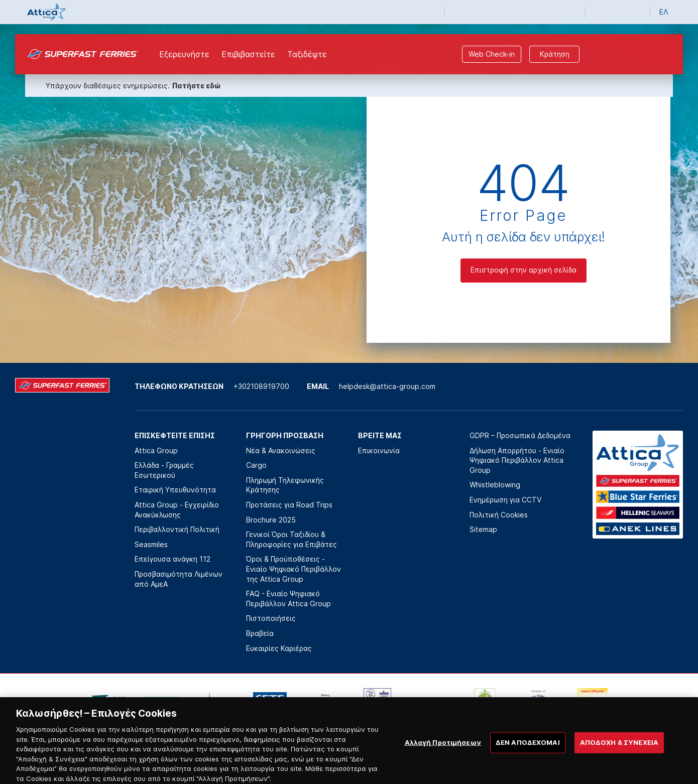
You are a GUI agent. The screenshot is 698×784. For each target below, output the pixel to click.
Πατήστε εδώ (196, 86)
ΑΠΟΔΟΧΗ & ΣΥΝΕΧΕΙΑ (619, 747)
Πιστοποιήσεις (271, 618)
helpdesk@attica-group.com (387, 386)
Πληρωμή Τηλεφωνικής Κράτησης (285, 485)
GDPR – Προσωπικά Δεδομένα (520, 435)
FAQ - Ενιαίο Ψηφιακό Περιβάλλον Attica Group (288, 599)
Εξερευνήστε (184, 54)
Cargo (256, 465)
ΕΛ (664, 12)
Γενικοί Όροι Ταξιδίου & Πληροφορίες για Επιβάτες (292, 539)
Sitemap (483, 529)
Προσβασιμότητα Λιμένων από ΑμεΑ (179, 579)
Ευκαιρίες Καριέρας (279, 648)
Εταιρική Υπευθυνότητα (175, 490)
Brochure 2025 (271, 520)
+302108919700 (261, 386)
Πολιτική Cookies (499, 515)
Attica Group (156, 450)
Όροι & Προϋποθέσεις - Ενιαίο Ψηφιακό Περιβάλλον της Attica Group (294, 569)
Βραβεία (260, 633)
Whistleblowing (495, 485)
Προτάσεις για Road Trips (289, 505)
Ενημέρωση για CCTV (505, 500)
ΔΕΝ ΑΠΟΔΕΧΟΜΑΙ (528, 747)
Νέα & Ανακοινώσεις (281, 450)
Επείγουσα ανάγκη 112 (172, 559)
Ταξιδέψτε (307, 54)
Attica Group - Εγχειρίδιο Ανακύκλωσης (177, 510)
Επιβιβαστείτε (248, 54)
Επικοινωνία (379, 450)
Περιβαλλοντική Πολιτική (177, 529)
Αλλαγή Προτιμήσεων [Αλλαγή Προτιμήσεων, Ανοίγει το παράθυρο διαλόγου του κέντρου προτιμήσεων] (443, 747)
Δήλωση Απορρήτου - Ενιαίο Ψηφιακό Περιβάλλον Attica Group (517, 460)
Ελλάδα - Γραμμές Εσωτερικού (164, 470)
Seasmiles (151, 544)
